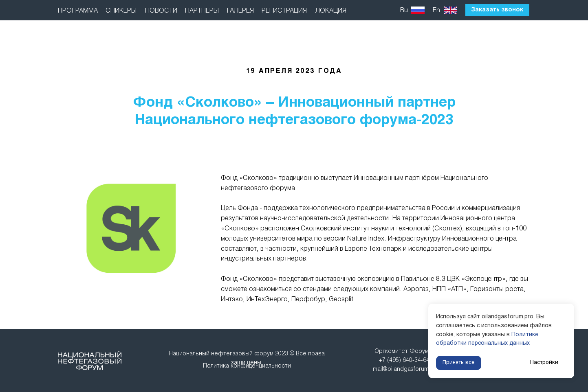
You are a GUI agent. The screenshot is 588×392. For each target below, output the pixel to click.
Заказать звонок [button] (497, 10)
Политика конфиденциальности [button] (247, 366)
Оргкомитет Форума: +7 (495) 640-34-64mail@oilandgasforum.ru (404, 360)
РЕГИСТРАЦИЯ (284, 11)
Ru (404, 10)
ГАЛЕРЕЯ (240, 11)
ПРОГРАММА (78, 11)
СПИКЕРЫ (121, 11)
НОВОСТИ (161, 11)
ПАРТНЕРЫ (202, 11)
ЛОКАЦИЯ (331, 11)
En (436, 10)
